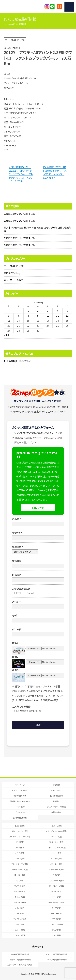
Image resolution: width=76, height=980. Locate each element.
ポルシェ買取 (20, 826)
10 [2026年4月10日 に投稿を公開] (48, 316)
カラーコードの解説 (14, 280)
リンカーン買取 (20, 935)
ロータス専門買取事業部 (56, 959)
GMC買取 (20, 913)
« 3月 (6, 335)
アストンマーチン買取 (20, 864)
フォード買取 (20, 930)
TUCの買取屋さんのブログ (17, 361)
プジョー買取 (20, 897)
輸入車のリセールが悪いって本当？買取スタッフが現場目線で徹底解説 (38, 229)
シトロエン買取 (20, 902)
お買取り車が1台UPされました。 (20, 214)
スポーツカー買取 (56, 842)
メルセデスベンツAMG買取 (56, 831)
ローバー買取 (20, 875)
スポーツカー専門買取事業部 (20, 965)
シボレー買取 (56, 913)
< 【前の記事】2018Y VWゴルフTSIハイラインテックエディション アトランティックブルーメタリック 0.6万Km (21, 174)
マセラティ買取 (20, 891)
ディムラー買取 (56, 859)
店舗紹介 (56, 801)
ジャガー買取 (20, 859)
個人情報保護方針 (20, 818)
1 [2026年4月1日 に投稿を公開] (28, 311)
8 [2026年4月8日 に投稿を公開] (28, 316)
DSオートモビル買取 (56, 902)
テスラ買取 (56, 919)
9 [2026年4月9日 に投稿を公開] (38, 316)
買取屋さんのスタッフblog (20, 801)
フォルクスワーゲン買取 (56, 847)
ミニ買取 (20, 881)
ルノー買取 (56, 897)
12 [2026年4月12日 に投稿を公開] (67, 316)
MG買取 (56, 875)
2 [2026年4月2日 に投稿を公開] (38, 311)
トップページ (20, 785)
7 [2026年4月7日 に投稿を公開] (18, 316)
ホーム (6, 24)
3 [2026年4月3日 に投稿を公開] (48, 311)
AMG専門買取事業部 (20, 954)
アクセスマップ (20, 812)
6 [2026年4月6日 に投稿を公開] (9, 316)
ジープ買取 (20, 924)
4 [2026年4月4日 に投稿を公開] (58, 311)
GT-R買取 (20, 842)
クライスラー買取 (56, 924)
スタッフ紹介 (20, 807)
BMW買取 (20, 847)
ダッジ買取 (56, 930)
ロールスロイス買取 (20, 869)
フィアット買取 (20, 886)
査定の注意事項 (20, 796)
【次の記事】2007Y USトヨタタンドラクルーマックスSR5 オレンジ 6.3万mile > (55, 172)
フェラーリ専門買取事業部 (20, 959)
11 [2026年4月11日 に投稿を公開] (58, 316)
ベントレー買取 (56, 864)
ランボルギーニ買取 (56, 886)
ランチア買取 (56, 891)
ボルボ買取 (20, 908)
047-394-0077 (60, 7)
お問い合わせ (56, 812)
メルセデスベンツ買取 (20, 831)
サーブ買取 (56, 908)
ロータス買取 (56, 837)
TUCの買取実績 (56, 796)
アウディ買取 (20, 853)
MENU (69, 7)
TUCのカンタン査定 (20, 790)
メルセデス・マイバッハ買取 (20, 837)
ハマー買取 (56, 935)
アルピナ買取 (56, 853)
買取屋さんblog (12, 273)
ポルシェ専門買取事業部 (56, 954)
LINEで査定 (38, 508)
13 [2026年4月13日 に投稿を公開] (9, 321)
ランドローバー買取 (56, 869)
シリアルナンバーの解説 (56, 807)
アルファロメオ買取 (56, 881)
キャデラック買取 (20, 919)
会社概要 (56, 785)
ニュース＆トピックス (14, 266)
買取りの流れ (56, 790)
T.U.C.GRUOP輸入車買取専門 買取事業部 (19, 7)
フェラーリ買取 (56, 826)
